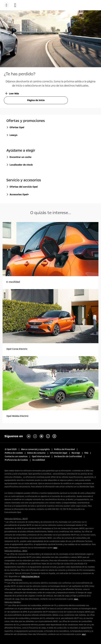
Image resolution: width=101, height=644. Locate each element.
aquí (55, 548)
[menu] (6, 5)
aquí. (76, 599)
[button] (17, 5)
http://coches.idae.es (30, 577)
